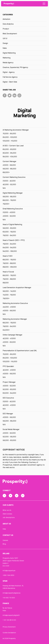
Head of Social (8, 272)
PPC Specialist (8, 366)
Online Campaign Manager (12, 335)
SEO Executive (8, 398)
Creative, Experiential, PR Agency (15, 67)
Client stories (7, 514)
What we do (7, 510)
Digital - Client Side (10, 82)
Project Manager (9, 382)
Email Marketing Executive (13, 209)
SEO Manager (8, 414)
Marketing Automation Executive (15, 303)
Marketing (7, 58)
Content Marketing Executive (14, 177)
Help (4, 529)
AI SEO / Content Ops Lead (13, 146)
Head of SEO (8, 256)
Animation (6, 19)
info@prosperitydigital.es (12, 593)
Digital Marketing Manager (13, 193)
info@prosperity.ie (9, 571)
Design (5, 43)
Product (6, 29)
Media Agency (8, 63)
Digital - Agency (9, 72)
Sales (5, 48)
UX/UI (5, 38)
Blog (4, 544)
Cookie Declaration (9, 633)
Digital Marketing (9, 53)
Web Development (10, 34)
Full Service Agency (10, 77)
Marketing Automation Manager (15, 319)
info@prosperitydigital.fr (11, 615)
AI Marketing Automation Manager (16, 130)
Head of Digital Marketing (12, 224)
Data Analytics (8, 24)
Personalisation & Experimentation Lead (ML (20, 351)
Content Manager (9, 161)
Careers (5, 540)
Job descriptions (9, 517)
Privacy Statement (9, 627)
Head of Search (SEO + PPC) (14, 240)
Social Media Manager (11, 429)
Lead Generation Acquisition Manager (17, 288)
